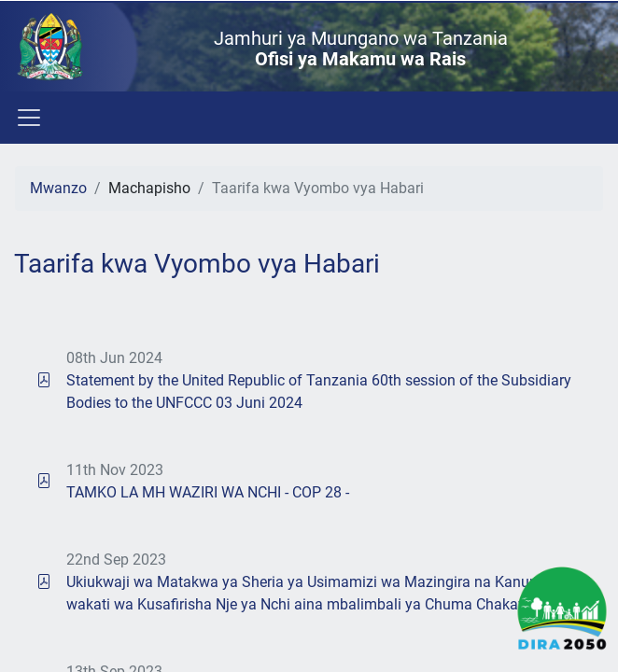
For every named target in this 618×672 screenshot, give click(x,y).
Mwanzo (58, 188)
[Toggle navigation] (28, 118)
